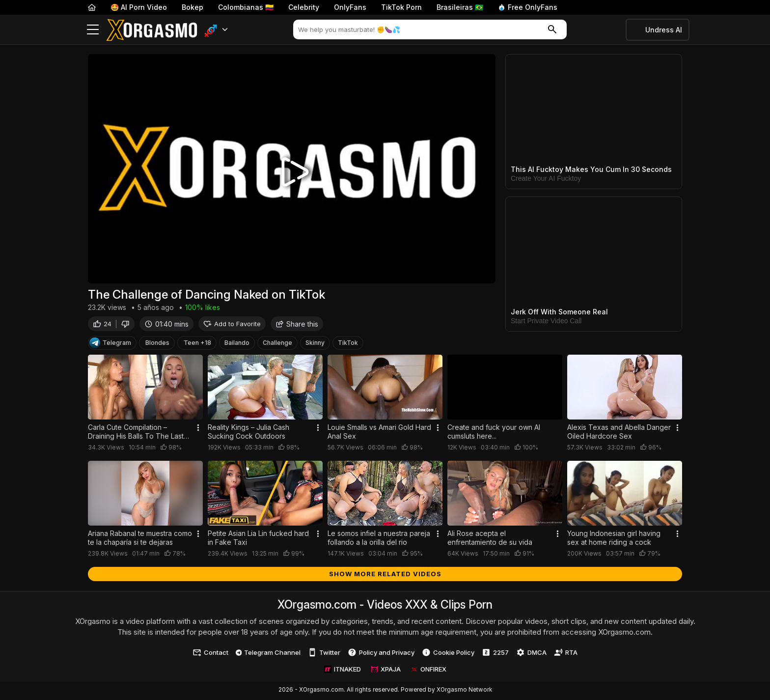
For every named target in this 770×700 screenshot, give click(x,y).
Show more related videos (385, 575)
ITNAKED (343, 671)
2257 (495, 654)
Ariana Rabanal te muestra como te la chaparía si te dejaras (140, 539)
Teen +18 (197, 345)
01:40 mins (166, 325)
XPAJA (386, 671)
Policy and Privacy (381, 654)
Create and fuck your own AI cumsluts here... (494, 434)
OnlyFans (350, 7)
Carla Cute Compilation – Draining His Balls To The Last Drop (136, 434)
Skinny (315, 345)
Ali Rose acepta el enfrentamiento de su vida (490, 539)
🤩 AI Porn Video (139, 7)
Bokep (192, 7)
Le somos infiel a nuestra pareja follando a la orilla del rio (379, 539)
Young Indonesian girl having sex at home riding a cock (614, 539)
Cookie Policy (448, 654)
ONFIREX (428, 671)
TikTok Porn (401, 7)
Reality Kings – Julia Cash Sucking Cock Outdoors (248, 434)
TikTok (348, 345)
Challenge (277, 345)
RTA (566, 654)
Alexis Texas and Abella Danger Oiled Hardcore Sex (619, 434)
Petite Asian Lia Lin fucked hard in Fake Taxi (258, 539)
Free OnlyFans (528, 7)
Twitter (324, 654)
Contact (210, 654)
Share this (297, 325)
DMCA (531, 654)
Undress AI (664, 30)
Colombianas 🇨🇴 (246, 7)
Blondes (157, 345)
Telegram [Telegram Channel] (110, 345)
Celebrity (304, 7)
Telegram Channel (268, 654)
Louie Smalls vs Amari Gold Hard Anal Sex (379, 434)
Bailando (237, 345)
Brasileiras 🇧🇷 (460, 7)
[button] (216, 30)
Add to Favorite (232, 325)
